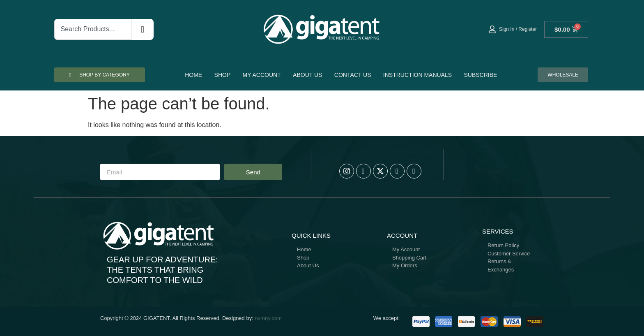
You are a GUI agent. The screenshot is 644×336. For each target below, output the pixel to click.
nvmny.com (268, 318)
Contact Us (353, 75)
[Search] (143, 29)
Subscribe (480, 75)
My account (262, 75)
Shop (223, 75)
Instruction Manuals (417, 75)
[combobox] (93, 29)
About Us (307, 75)
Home (193, 75)
